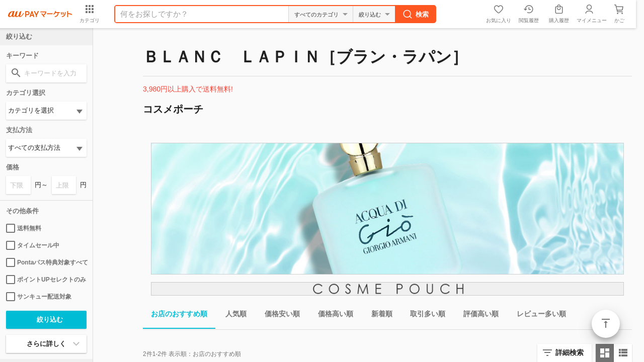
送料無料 (24, 228)
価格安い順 (278, 315)
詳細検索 (570, 352)
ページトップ (606, 324)
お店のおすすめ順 (175, 315)
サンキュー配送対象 (39, 297)
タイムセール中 (33, 245)
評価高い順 (477, 315)
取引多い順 (424, 315)
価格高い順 (332, 315)
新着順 (378, 315)
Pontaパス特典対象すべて (46, 262)
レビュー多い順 (537, 315)
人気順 (232, 315)
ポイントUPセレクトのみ (46, 280)
